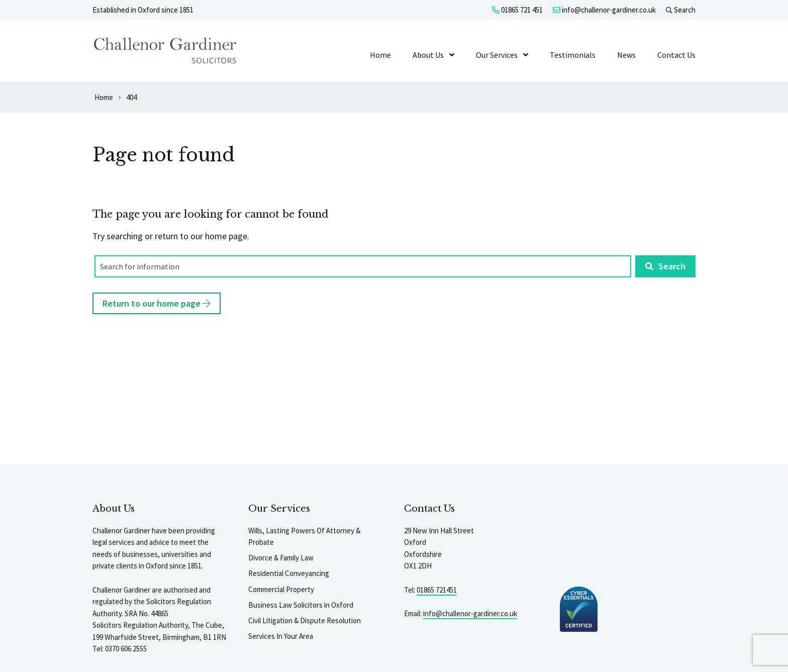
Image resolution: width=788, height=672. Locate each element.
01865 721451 (437, 590)
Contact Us (676, 55)
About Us (428, 55)
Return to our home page (157, 303)
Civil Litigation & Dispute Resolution (305, 620)
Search (681, 10)
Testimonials (573, 55)
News (626, 55)
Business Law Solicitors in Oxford (301, 605)
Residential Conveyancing (289, 573)
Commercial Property (281, 589)
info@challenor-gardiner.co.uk (604, 10)
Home (380, 55)
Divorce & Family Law (281, 558)
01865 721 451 (517, 10)
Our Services (497, 55)
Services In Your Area (281, 636)
